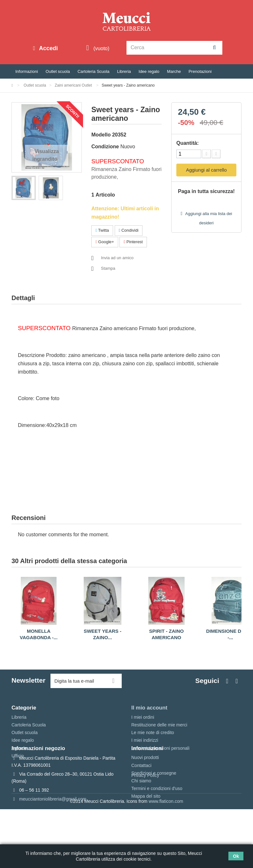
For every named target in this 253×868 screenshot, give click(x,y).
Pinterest (133, 242)
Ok (236, 856)
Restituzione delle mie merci (159, 725)
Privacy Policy (145, 834)
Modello (101, 135)
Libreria (124, 71)
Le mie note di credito (153, 732)
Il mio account (149, 708)
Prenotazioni (200, 71)
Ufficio (18, 756)
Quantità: (188, 143)
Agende (19, 748)
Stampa (108, 268)
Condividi (129, 230)
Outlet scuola (58, 71)
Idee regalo (149, 71)
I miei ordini (143, 717)
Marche (174, 71)
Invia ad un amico (117, 258)
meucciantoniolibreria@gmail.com (53, 828)
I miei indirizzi (145, 740)
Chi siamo (141, 810)
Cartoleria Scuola (94, 71)
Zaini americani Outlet (74, 85)
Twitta (102, 230)
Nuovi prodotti (145, 787)
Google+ (105, 242)
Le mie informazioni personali (160, 748)
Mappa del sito (146, 825)
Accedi (48, 48)
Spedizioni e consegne (154, 802)
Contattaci (141, 795)
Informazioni (27, 71)
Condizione (105, 147)
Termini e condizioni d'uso (157, 818)
